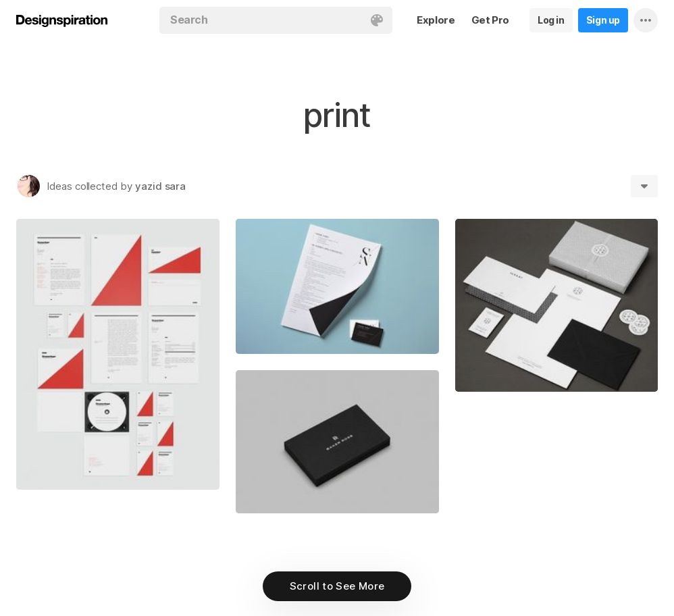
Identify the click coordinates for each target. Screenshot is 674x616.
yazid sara (160, 186)
